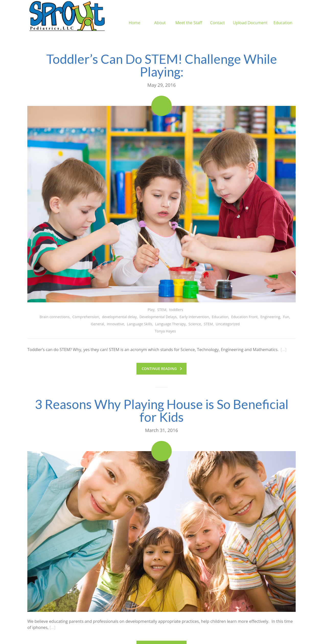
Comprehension (86, 317)
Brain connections (55, 317)
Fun (286, 317)
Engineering (270, 317)
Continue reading (162, 369)
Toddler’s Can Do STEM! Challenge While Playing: (162, 65)
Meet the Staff (189, 17)
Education (283, 17)
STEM (162, 310)
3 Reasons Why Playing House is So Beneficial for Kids (162, 411)
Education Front (245, 317)
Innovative (116, 324)
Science (195, 324)
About (160, 17)
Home (134, 17)
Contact (217, 17)
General (98, 324)
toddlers (176, 310)
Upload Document (250, 17)
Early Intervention (194, 317)
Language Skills (140, 324)
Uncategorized (228, 324)
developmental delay (119, 317)
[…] (284, 350)
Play (151, 310)
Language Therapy (170, 324)
